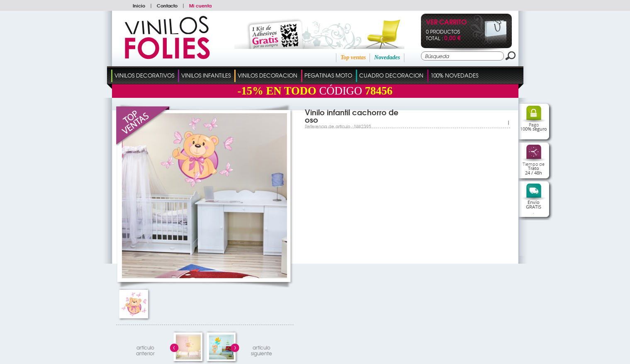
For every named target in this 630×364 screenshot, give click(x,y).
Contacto (167, 5)
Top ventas (353, 57)
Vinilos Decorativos (144, 75)
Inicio (139, 5)
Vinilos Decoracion (268, 75)
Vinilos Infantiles (206, 75)
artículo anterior (145, 349)
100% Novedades (454, 75)
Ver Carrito (446, 23)
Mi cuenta (200, 5)
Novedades (387, 57)
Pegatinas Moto (328, 75)
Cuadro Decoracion (391, 75)
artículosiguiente (261, 349)
